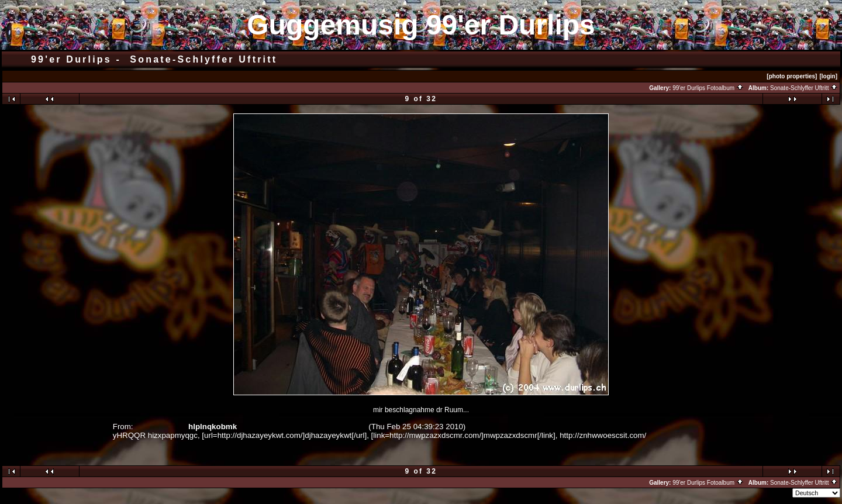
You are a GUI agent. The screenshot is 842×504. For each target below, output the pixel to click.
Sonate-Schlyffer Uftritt (804, 88)
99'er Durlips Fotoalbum (708, 88)
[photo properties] (792, 76)
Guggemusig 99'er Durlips (421, 25)
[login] (828, 76)
